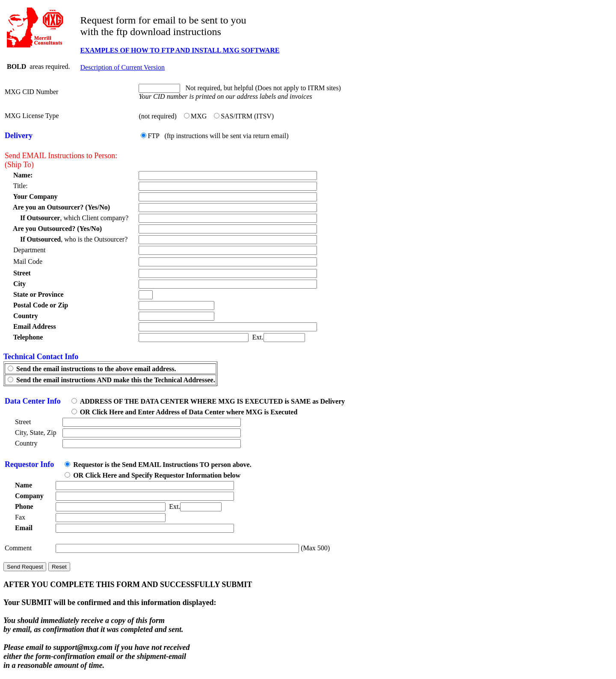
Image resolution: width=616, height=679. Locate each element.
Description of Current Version (123, 67)
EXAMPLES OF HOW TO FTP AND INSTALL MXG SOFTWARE (180, 50)
